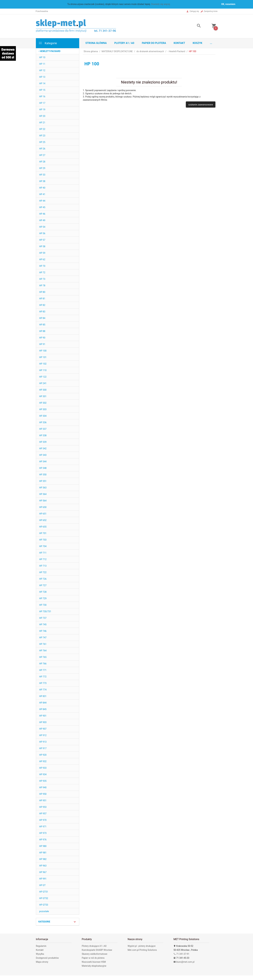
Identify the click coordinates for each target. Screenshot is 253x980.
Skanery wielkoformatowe (95, 954)
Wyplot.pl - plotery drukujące (142, 946)
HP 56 (42, 233)
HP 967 (43, 872)
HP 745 (43, 625)
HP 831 (43, 696)
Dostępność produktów (47, 958)
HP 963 (43, 866)
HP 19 (42, 110)
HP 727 (43, 585)
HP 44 (42, 201)
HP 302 (43, 403)
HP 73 (42, 279)
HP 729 (43, 598)
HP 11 (42, 64)
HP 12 (42, 70)
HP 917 (43, 748)
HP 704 (43, 546)
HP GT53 (44, 905)
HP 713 (43, 566)
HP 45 (42, 207)
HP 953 (43, 807)
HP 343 (43, 455)
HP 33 (42, 175)
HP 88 (42, 331)
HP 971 (43, 827)
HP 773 (43, 683)
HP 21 (42, 123)
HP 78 (42, 286)
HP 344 (43, 462)
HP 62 (42, 259)
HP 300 (43, 390)
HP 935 (43, 781)
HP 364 (43, 494)
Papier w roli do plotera (93, 958)
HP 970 (43, 820)
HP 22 (42, 129)
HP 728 (43, 592)
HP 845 (43, 709)
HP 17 (42, 103)
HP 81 (42, 299)
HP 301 (43, 396)
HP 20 (42, 116)
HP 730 (43, 605)
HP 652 (43, 520)
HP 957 (43, 814)
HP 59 (42, 253)
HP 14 (42, 83)
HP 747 (43, 638)
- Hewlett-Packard (49, 51)
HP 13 (42, 77)
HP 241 (43, 383)
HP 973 (43, 833)
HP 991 (43, 879)
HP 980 (43, 846)
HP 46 (42, 214)
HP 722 (43, 572)
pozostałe (44, 911)
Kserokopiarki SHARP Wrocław (97, 950)
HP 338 (43, 435)
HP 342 (43, 449)
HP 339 (43, 442)
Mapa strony (42, 962)
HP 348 (43, 468)
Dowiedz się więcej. (161, 4)
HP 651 (43, 514)
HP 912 (43, 735)
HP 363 (43, 488)
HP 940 (43, 787)
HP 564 (43, 501)
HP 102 (43, 364)
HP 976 (43, 840)
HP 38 (42, 181)
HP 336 (43, 422)
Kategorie (48, 43)
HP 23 (42, 136)
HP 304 (43, 416)
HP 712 (43, 559)
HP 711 (43, 553)
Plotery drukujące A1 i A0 (94, 946)
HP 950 (43, 794)
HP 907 (43, 729)
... (211, 43)
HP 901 (43, 716)
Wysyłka (40, 954)
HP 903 (43, 722)
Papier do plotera (154, 43)
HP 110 (43, 370)
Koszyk (198, 43)
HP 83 (42, 312)
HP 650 (43, 507)
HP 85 (42, 325)
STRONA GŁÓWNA (96, 43)
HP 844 (43, 703)
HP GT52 (44, 898)
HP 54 (42, 227)
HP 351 (43, 481)
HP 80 (42, 292)
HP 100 (43, 351)
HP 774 (43, 690)
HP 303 (43, 409)
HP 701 (43, 533)
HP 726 (43, 579)
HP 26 (42, 149)
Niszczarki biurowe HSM (94, 962)
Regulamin (41, 946)
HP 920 (43, 755)
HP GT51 (44, 892)
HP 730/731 (45, 611)
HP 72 (42, 273)
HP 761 (43, 644)
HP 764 (43, 651)
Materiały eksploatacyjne (94, 966)
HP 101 (43, 357)
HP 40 (42, 188)
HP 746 (43, 631)
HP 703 (43, 540)
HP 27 (42, 155)
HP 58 (42, 246)
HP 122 (43, 377)
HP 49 (42, 220)
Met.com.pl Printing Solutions (142, 950)
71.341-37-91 (181, 954)
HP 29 (42, 168)
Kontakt (179, 43)
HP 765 (43, 657)
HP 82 (42, 305)
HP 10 (42, 57)
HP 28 (42, 162)
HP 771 (43, 670)
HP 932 (43, 761)
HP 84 (42, 318)
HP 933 (43, 768)
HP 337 (43, 429)
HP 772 (43, 677)
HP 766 (43, 664)
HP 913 (43, 742)
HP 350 (43, 475)
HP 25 (42, 142)
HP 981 (43, 853)
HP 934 (43, 774)
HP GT (42, 885)
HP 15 (42, 90)
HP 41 (42, 194)
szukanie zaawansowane (201, 105)
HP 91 (42, 344)
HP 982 (43, 859)
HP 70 (42, 266)
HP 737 (43, 618)
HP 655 (43, 527)
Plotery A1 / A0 (124, 43)
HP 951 (43, 801)
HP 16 (42, 97)
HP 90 (42, 338)
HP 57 (42, 240)
